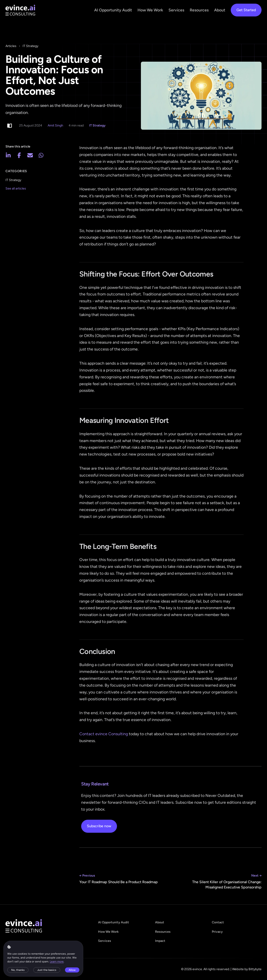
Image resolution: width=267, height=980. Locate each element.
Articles (11, 46)
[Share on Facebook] (19, 155)
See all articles (16, 188)
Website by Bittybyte (247, 969)
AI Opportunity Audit (113, 10)
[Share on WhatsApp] (41, 155)
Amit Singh (55, 125)
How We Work (150, 10)
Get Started (246, 10)
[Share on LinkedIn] (8, 155)
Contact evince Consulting (104, 734)
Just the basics (47, 970)
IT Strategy (30, 46)
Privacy (217, 932)
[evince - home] (20, 10)
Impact (160, 941)
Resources (199, 10)
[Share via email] (30, 155)
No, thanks (18, 970)
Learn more (57, 961)
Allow (72, 970)
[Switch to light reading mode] (10, 126)
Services (176, 10)
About (220, 10)
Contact (218, 922)
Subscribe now (99, 826)
